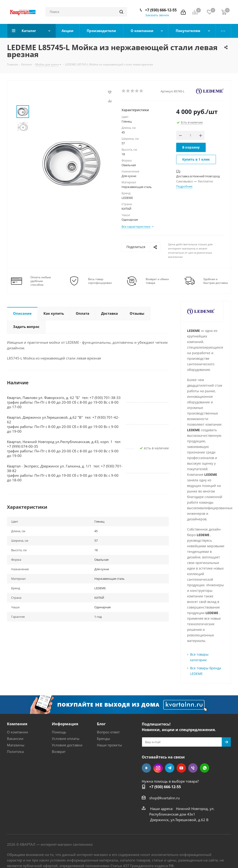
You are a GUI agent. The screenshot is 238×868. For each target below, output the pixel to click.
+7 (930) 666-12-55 (161, 10)
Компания (17, 724)
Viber (193, 768)
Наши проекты (109, 745)
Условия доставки (67, 745)
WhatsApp (205, 768)
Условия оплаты (66, 738)
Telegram (170, 768)
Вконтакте (146, 768)
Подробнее (184, 186)
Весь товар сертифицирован (100, 281)
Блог (101, 724)
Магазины (16, 745)
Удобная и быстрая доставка (216, 281)
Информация (65, 724)
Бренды (104, 738)
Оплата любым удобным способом (41, 281)
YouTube (181, 768)
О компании (18, 732)
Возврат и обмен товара (157, 281)
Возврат (59, 751)
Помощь (59, 732)
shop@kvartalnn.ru (164, 798)
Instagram (158, 768)
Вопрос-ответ (108, 732)
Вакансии (15, 738)
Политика (15, 751)
